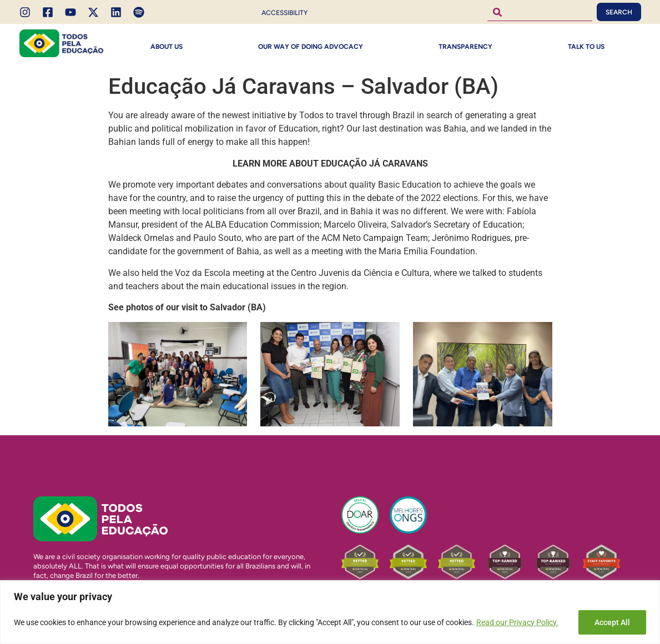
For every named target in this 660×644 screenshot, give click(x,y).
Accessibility (284, 13)
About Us (167, 47)
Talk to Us (586, 47)
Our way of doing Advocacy (311, 47)
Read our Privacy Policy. (517, 622)
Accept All (612, 622)
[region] (330, 612)
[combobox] (540, 12)
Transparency (465, 47)
